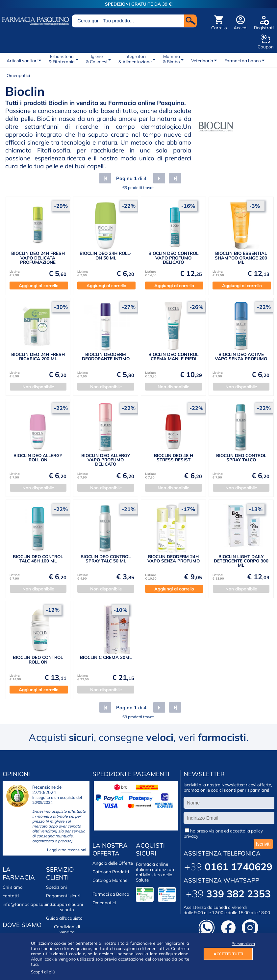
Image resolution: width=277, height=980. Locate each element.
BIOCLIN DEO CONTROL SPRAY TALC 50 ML (106, 559)
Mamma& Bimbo (171, 59)
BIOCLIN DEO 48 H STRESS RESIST (174, 458)
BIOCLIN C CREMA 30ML (106, 657)
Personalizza (242, 944)
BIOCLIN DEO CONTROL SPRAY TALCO (241, 458)
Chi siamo (13, 887)
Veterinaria (202, 61)
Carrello (219, 28)
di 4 (131, 178)
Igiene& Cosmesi (97, 59)
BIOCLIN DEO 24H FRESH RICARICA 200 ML (38, 356)
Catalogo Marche (110, 880)
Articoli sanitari (22, 61)
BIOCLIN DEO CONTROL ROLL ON (38, 659)
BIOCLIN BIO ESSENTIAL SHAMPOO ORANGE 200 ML (241, 258)
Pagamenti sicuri (63, 896)
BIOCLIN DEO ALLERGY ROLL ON (38, 458)
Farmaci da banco (243, 61)
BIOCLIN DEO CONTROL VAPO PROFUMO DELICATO (173, 258)
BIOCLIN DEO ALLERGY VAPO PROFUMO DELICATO (106, 460)
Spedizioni (56, 887)
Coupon (266, 47)
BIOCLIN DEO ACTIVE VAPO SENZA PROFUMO (241, 356)
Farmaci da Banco (111, 894)
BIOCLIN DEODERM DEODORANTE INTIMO (106, 356)
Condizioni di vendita (67, 929)
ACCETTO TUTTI (228, 954)
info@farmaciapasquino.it (29, 904)
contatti (11, 896)
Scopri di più (43, 972)
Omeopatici (18, 75)
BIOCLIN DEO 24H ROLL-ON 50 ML (106, 255)
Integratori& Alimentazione (135, 59)
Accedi (240, 28)
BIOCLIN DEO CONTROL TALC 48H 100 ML (38, 559)
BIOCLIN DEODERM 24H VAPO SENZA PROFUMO (174, 559)
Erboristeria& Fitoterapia (62, 59)
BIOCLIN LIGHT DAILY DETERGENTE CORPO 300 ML (241, 561)
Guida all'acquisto (64, 918)
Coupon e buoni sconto (67, 907)
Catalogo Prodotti (111, 872)
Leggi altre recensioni (67, 850)
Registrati (264, 28)
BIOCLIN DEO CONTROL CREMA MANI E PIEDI (173, 356)
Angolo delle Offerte (113, 863)
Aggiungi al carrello (39, 286)
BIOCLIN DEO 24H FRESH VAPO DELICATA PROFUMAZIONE (38, 258)
